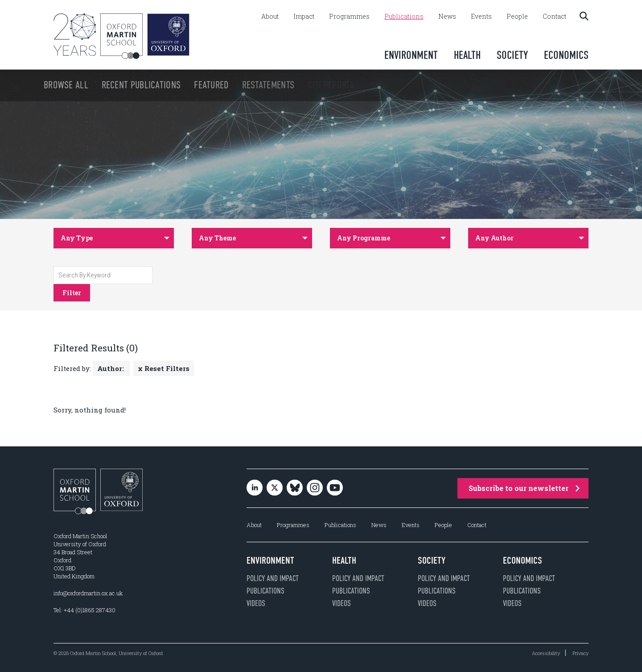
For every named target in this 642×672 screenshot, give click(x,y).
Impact (304, 16)
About (270, 16)
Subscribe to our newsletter (524, 488)
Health (467, 55)
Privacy (580, 653)
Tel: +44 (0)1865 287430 (84, 610)
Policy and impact (273, 578)
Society (512, 55)
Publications (404, 16)
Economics (566, 55)
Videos (256, 603)
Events (481, 16)
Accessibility (546, 653)
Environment (411, 55)
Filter (72, 293)
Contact (554, 16)
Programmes (349, 16)
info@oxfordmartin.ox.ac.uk (88, 593)
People (517, 16)
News (447, 16)
